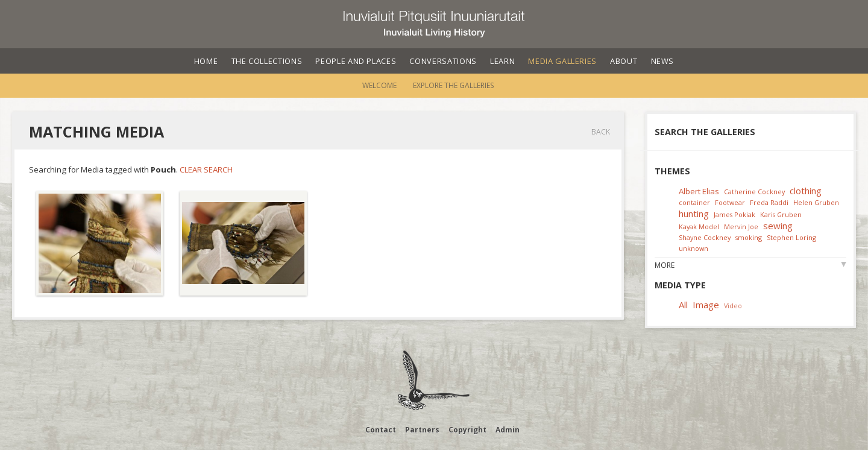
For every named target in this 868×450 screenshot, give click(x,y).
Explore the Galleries (453, 85)
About (624, 61)
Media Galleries (562, 61)
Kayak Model (699, 227)
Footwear (730, 202)
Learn (502, 61)
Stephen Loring (791, 237)
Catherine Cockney (754, 192)
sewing (778, 226)
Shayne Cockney (705, 237)
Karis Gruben (781, 214)
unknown (693, 248)
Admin (508, 430)
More (665, 265)
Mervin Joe (741, 227)
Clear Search (206, 170)
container (694, 202)
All (683, 305)
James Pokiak (734, 214)
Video (733, 306)
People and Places (356, 61)
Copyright (467, 430)
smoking (749, 237)
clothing (806, 191)
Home (206, 61)
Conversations (443, 61)
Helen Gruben (816, 202)
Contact (381, 430)
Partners (422, 430)
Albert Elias (699, 191)
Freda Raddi (769, 202)
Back (601, 132)
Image (706, 305)
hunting (694, 214)
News (663, 61)
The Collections (267, 61)
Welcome (379, 85)
